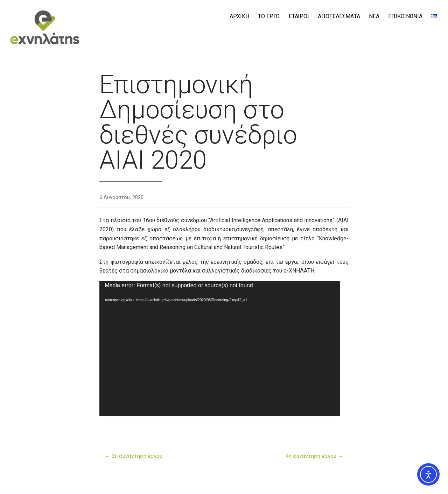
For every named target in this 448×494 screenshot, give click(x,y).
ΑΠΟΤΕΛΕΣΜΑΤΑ (339, 16)
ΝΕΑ (374, 16)
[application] (220, 349)
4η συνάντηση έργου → (314, 456)
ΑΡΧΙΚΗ (239, 16)
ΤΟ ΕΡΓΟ (269, 16)
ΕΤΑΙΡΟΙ (299, 16)
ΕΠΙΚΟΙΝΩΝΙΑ (405, 16)
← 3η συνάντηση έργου (134, 456)
